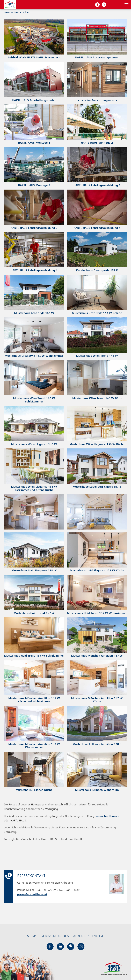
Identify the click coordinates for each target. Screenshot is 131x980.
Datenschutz (80, 936)
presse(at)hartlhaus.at (32, 894)
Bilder (26, 12)
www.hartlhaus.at (108, 816)
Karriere (98, 936)
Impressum (48, 936)
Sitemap (33, 936)
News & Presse (12, 12)
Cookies (64, 936)
